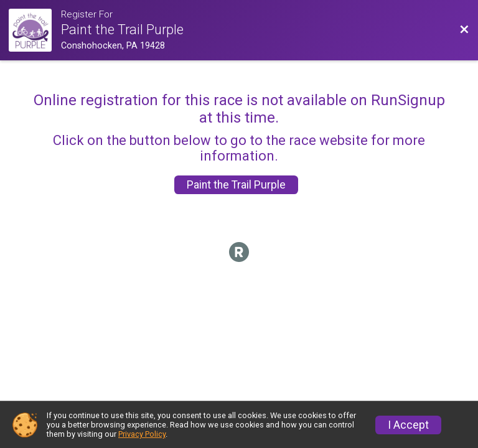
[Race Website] (35, 30)
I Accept (408, 425)
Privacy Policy (142, 434)
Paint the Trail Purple (236, 185)
